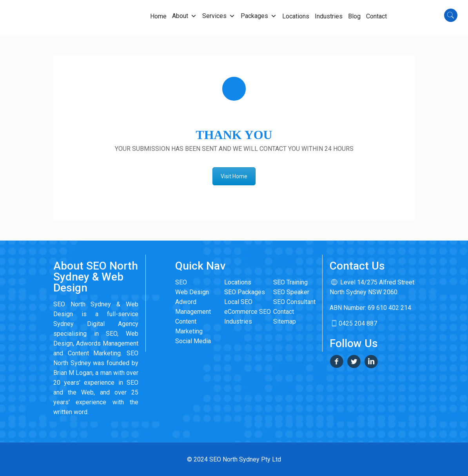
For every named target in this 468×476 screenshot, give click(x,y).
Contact (284, 312)
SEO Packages (245, 292)
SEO (181, 282)
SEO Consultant (294, 302)
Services (219, 16)
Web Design (192, 292)
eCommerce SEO (248, 312)
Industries (238, 321)
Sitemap (285, 321)
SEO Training (290, 282)
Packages (259, 16)
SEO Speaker (291, 292)
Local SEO (238, 302)
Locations (238, 282)
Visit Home (234, 176)
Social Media (193, 341)
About (184, 16)
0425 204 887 (353, 323)
